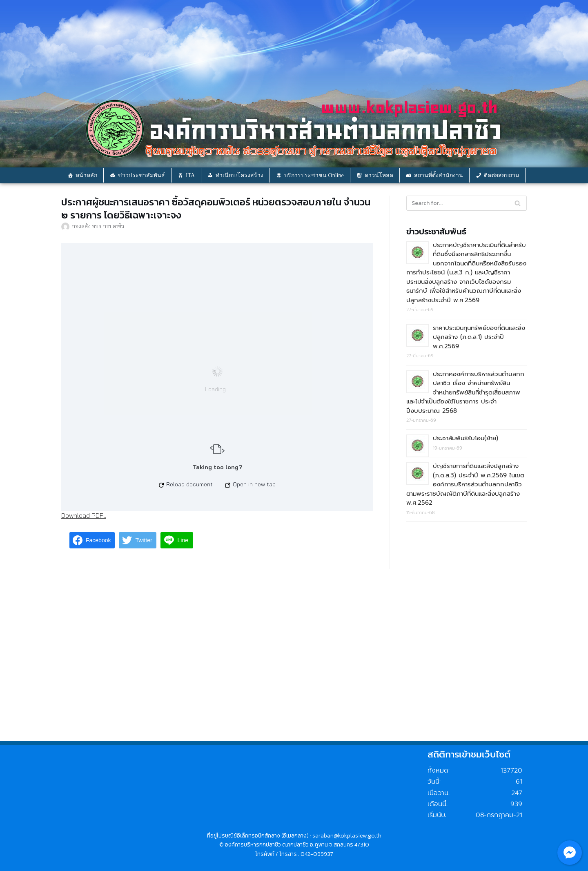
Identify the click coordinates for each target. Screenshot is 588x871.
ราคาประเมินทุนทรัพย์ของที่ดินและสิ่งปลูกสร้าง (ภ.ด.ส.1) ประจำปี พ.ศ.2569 (479, 337)
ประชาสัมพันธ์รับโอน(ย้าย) (465, 438)
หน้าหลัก (86, 175)
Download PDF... (84, 515)
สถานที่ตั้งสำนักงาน (439, 175)
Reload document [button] (186, 484)
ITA (190, 175)
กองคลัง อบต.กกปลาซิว (98, 226)
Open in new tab (251, 484)
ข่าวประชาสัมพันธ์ (141, 175)
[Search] (518, 203)
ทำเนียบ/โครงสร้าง (239, 175)
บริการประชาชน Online (314, 175)
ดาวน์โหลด (379, 175)
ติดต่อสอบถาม (501, 175)
